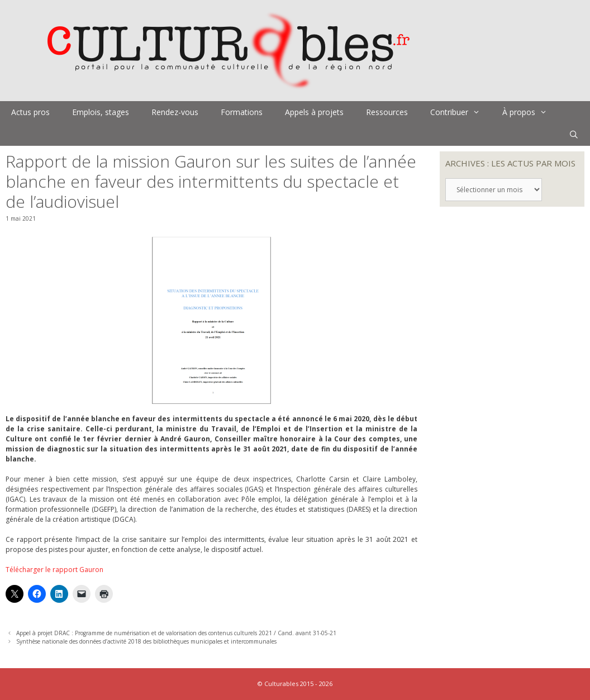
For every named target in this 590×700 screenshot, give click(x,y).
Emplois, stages (101, 112)
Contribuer (461, 112)
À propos (530, 112)
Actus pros (30, 112)
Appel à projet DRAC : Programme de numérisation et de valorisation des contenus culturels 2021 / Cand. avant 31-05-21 (176, 633)
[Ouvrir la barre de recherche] (574, 135)
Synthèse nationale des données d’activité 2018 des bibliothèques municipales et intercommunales (146, 641)
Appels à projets (314, 112)
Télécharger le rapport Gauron (54, 570)
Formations (242, 112)
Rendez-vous (175, 112)
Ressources (387, 112)
